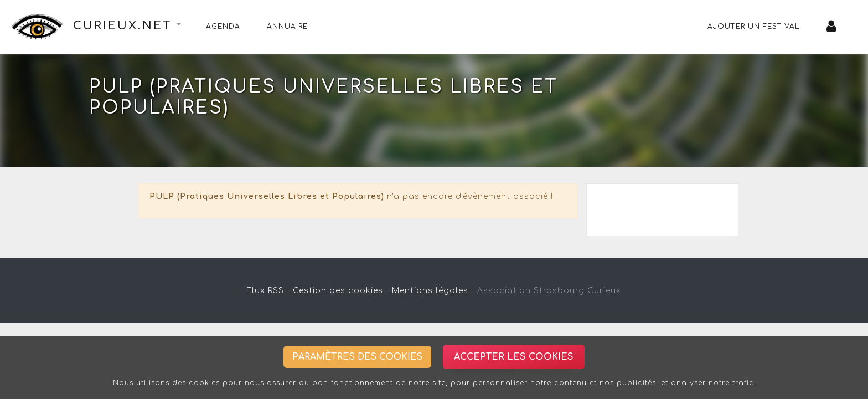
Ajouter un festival (754, 27)
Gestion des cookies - (341, 291)
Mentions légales (430, 291)
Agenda (223, 27)
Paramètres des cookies (357, 357)
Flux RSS (265, 291)
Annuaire (287, 27)
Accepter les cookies (514, 357)
